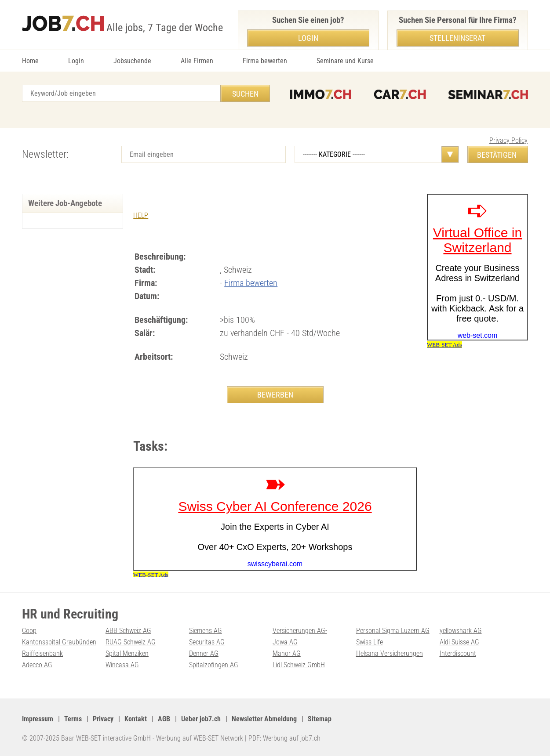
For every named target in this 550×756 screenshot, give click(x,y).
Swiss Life (370, 642)
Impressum (38, 719)
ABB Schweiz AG (128, 631)
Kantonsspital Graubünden (59, 642)
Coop (29, 631)
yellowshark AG (461, 631)
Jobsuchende (132, 61)
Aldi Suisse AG (459, 642)
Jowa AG (285, 642)
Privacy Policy (508, 140)
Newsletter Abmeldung (264, 719)
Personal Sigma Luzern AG (393, 631)
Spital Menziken (127, 653)
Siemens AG (206, 631)
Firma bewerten (265, 61)
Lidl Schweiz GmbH (299, 665)
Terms (73, 719)
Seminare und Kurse (345, 61)
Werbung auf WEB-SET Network (200, 738)
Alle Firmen (197, 61)
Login (76, 61)
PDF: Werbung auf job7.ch (284, 738)
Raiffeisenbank (42, 653)
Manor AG (287, 653)
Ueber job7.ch (201, 719)
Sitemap (320, 719)
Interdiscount (458, 653)
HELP (141, 215)
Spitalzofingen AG (214, 665)
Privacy (103, 719)
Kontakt (136, 719)
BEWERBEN (275, 395)
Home (30, 61)
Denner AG (204, 653)
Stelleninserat (457, 38)
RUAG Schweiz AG (131, 642)
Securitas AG (207, 642)
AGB (164, 719)
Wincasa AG (122, 665)
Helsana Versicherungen (390, 653)
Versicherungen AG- (300, 631)
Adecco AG (37, 665)
